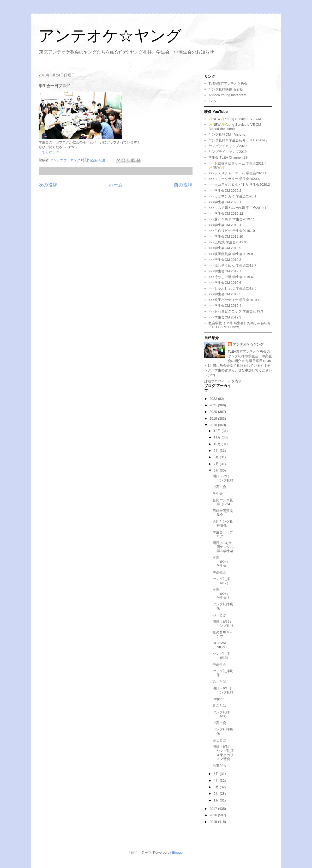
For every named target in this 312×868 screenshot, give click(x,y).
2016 (214, 815)
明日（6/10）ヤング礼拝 (223, 690)
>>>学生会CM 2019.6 (225, 283)
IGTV (212, 101)
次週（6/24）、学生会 (223, 562)
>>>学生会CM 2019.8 (225, 260)
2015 (214, 822)
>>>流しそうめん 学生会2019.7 (232, 265)
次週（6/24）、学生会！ (223, 594)
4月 (217, 780)
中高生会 (219, 487)
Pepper (218, 699)
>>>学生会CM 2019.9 (225, 248)
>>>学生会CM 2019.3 (225, 317)
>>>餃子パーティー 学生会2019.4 (234, 300)
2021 (214, 405)
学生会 (218, 494)
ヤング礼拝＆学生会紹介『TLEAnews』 (239, 140)
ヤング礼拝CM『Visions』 (228, 134)
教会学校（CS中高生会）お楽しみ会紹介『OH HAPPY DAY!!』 (240, 325)
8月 (217, 457)
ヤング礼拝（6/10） (221, 656)
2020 (214, 412)
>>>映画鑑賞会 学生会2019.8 (231, 254)
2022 (214, 399)
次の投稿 (48, 185)
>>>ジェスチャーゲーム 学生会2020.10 (238, 173)
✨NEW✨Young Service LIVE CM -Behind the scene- (236, 127)
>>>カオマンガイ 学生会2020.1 (232, 196)
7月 (217, 464)
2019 (214, 418)
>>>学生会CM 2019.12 (226, 213)
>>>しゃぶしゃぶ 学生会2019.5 (232, 288)
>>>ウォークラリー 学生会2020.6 (234, 179)
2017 (214, 809)
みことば (219, 615)
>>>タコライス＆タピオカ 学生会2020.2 (239, 185)
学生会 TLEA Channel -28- (228, 157)
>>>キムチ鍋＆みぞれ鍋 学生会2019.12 (238, 208)
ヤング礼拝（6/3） (221, 714)
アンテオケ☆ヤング (110, 36)
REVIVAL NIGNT (220, 645)
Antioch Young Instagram (227, 95)
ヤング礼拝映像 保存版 (226, 89)
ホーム (116, 185)
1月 (217, 800)
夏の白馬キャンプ (223, 634)
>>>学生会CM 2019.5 (225, 294)
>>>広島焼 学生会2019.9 (227, 242)
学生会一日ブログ (223, 534)
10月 (218, 444)
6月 (217, 470)
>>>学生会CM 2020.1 (225, 202)
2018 (214, 425)
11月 (218, 437)
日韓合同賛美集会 (223, 513)
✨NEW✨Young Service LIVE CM (235, 119)
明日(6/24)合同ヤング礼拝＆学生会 (223, 547)
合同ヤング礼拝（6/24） (223, 502)
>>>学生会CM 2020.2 (225, 191)
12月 (218, 431)
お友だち (219, 765)
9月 (217, 451)
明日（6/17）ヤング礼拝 (223, 624)
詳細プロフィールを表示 (223, 381)
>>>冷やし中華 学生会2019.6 (231, 277)
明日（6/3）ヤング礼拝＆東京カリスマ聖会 (223, 753)
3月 (217, 787)
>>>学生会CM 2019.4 (225, 306)
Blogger (178, 852)
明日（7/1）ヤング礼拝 (223, 478)
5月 (217, 774)
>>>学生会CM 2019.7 (225, 271)
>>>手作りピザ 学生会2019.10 (232, 231)
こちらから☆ (49, 152)
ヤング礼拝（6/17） (221, 581)
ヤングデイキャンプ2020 (227, 146)
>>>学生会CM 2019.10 (226, 236)
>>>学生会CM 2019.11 (226, 225)
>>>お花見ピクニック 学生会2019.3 (236, 311)
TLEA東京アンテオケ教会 (228, 84)
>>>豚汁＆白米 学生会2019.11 (232, 219)
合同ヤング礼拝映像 (223, 524)
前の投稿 (183, 185)
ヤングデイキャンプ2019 (227, 152)
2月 (217, 794)
